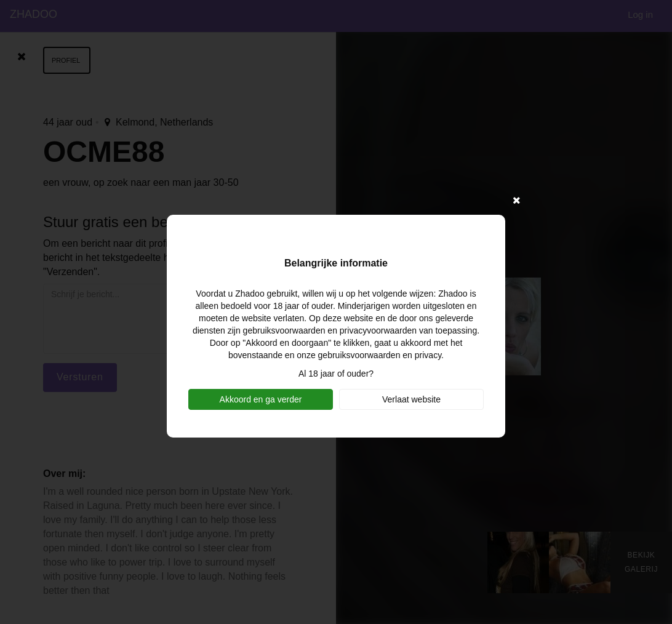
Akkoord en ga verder (261, 399)
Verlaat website (411, 399)
